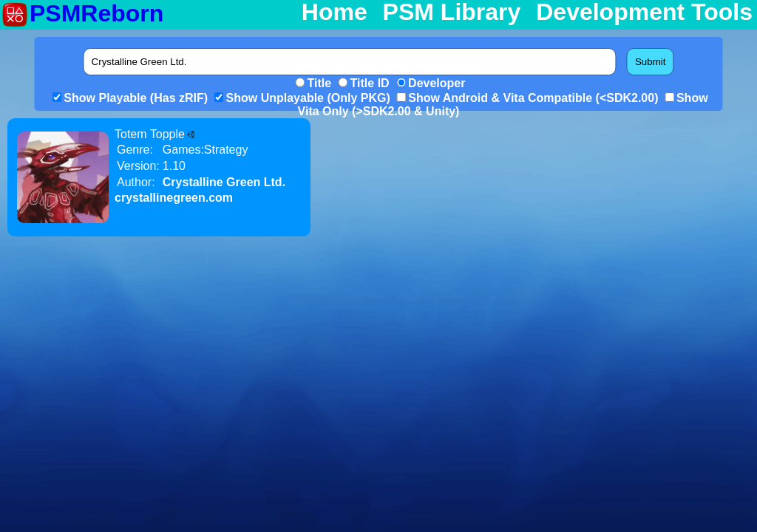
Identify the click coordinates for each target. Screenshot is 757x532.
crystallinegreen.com (174, 198)
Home (335, 13)
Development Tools (644, 13)
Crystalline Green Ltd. (224, 182)
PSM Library (452, 13)
